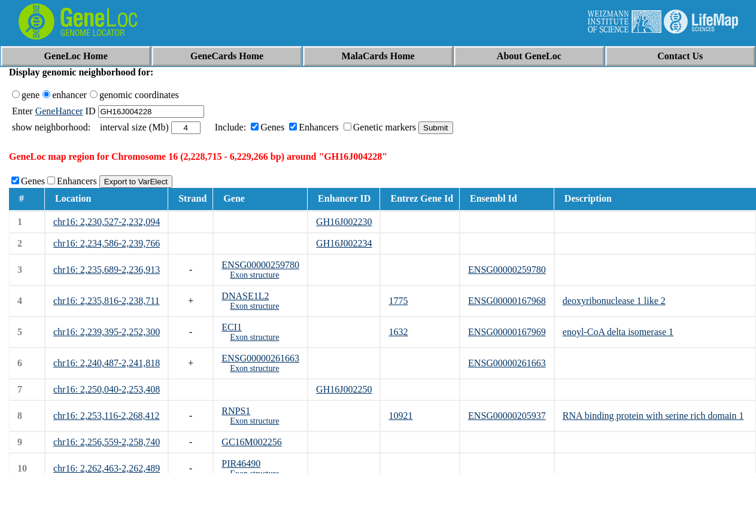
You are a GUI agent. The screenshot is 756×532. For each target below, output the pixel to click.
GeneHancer (59, 111)
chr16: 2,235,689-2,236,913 (107, 270)
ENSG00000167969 (507, 332)
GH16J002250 (344, 389)
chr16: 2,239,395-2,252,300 (107, 332)
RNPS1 (236, 411)
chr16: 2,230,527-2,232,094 (107, 222)
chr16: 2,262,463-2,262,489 (107, 468)
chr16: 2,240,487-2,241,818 (107, 363)
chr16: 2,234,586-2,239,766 (107, 243)
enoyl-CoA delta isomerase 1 (618, 332)
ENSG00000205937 (507, 416)
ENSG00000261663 (260, 358)
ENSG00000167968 (507, 301)
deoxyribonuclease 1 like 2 (614, 301)
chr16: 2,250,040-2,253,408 (107, 389)
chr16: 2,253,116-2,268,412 (107, 416)
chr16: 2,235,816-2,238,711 (107, 301)
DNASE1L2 (245, 296)
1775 (398, 301)
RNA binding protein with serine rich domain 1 (653, 416)
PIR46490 (241, 463)
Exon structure (254, 275)
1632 (398, 332)
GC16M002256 (251, 442)
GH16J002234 (344, 243)
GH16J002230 (344, 222)
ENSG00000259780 (260, 265)
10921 (400, 416)
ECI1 (232, 327)
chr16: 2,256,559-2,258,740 (107, 442)
